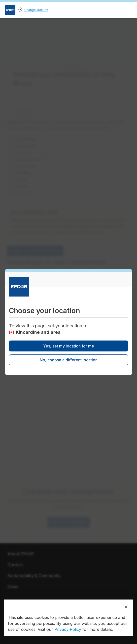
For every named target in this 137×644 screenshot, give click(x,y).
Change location (36, 10)
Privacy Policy (68, 629)
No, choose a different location (69, 360)
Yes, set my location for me (69, 346)
